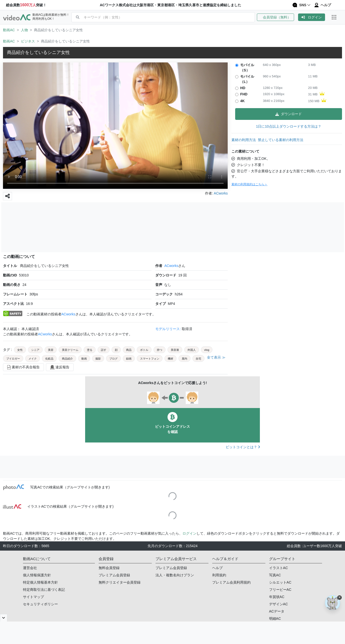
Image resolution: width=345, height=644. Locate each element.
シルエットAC (280, 582)
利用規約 (219, 575)
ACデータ (277, 611)
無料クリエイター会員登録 (120, 582)
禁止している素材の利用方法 (281, 140)
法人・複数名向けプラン (175, 575)
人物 (24, 30)
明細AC (275, 619)
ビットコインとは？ (243, 447)
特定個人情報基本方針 (40, 582)
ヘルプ (217, 568)
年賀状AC (277, 597)
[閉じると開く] (4, 618)
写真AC (275, 575)
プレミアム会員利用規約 (231, 582)
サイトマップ (33, 597)
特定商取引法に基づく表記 (44, 590)
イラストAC (278, 568)
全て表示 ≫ (216, 357)
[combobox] (169, 17)
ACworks (171, 266)
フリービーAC (280, 590)
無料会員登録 (109, 568)
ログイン (312, 17)
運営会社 (30, 568)
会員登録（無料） (275, 17)
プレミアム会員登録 (114, 575)
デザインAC (278, 604)
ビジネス (28, 41)
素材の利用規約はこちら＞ (249, 184)
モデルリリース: (169, 329)
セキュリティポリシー (40, 604)
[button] (277, 17)
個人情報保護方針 (37, 575)
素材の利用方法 (244, 140)
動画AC (9, 30)
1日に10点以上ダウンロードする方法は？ (288, 126)
